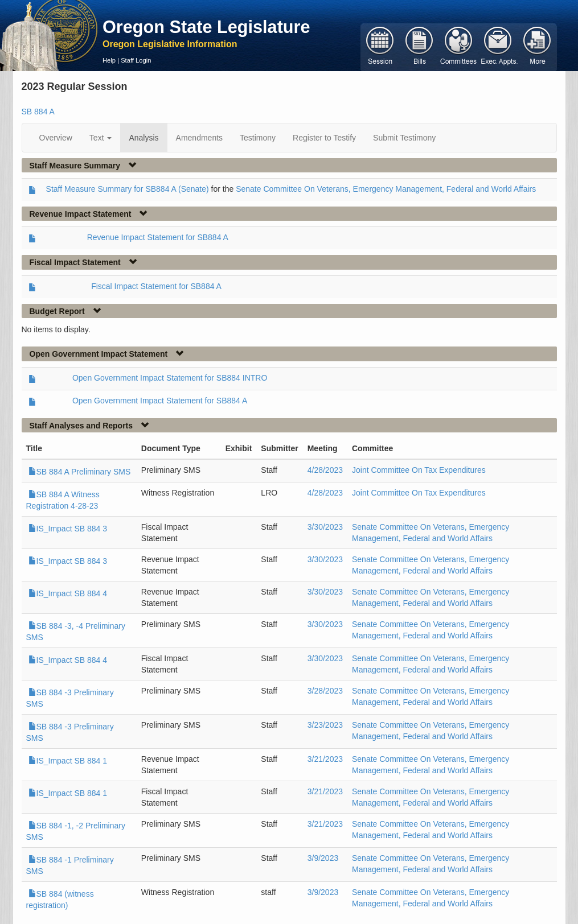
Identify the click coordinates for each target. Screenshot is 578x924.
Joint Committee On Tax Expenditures (419, 470)
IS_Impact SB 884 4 (68, 593)
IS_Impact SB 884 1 (68, 761)
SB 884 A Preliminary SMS (80, 472)
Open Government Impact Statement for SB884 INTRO (170, 378)
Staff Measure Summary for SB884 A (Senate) (128, 189)
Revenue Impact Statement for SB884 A (158, 237)
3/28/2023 (325, 691)
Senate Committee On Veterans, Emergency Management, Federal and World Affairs (386, 189)
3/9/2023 (323, 858)
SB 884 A (38, 112)
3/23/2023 (325, 725)
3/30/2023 (325, 527)
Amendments (199, 138)
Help (109, 60)
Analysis (144, 138)
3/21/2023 (325, 759)
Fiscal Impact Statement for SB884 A (156, 286)
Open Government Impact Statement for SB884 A (160, 401)
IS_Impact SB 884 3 (68, 529)
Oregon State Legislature (206, 27)
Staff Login (136, 60)
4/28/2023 (325, 470)
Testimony (258, 138)
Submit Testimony (404, 138)
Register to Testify (324, 138)
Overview (56, 138)
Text (101, 138)
